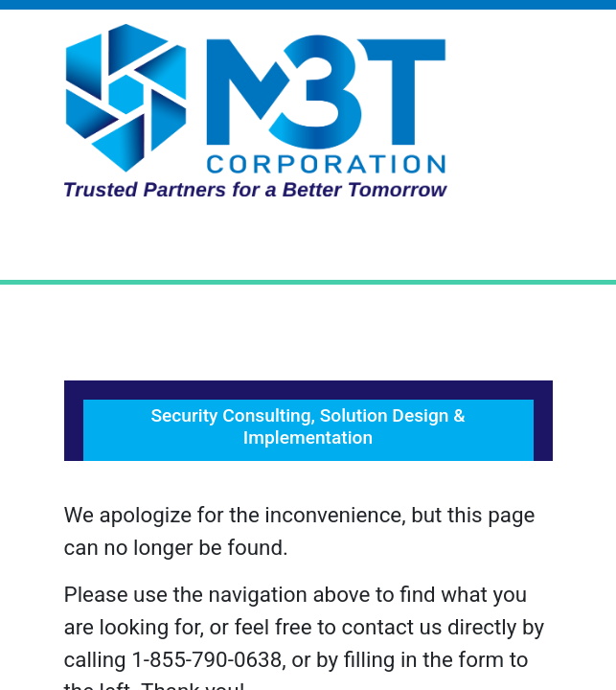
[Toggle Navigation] (308, 245)
